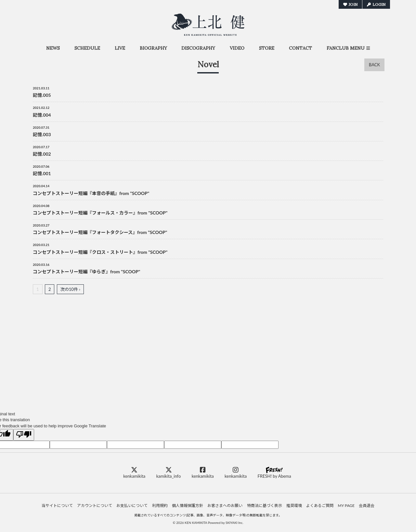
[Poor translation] (24, 435)
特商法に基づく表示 (265, 506)
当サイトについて (57, 506)
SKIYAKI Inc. (234, 523)
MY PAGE (346, 506)
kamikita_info (169, 473)
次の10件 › (70, 289)
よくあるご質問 (320, 506)
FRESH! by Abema (274, 473)
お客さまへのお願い (225, 506)
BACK (374, 65)
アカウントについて (95, 506)
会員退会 (367, 506)
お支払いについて (132, 506)
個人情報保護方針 (188, 506)
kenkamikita (134, 473)
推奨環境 (294, 506)
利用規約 (160, 506)
